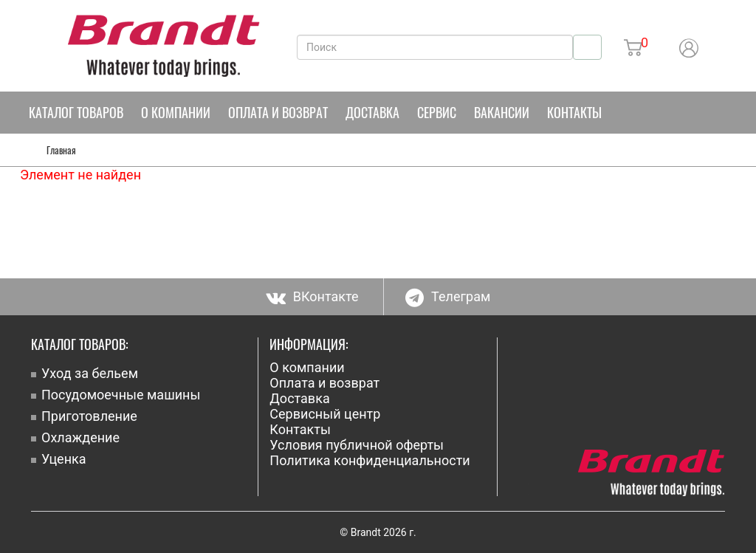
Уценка (64, 459)
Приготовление (89, 416)
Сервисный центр (325, 414)
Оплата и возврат (278, 112)
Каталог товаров (76, 112)
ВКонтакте (312, 296)
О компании (176, 112)
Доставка (372, 112)
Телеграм (448, 296)
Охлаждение (80, 437)
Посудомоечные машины (121, 395)
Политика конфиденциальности (370, 460)
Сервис (437, 112)
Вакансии (502, 112)
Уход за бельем (90, 373)
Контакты (574, 112)
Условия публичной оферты (357, 445)
